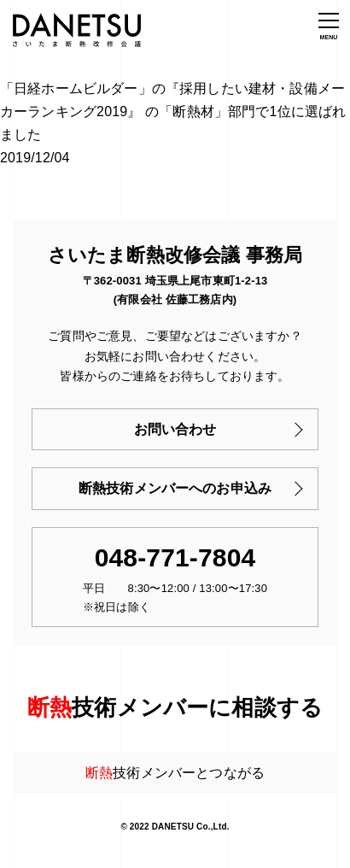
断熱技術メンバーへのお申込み (175, 488)
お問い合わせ (175, 429)
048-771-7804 (175, 557)
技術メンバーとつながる (175, 773)
